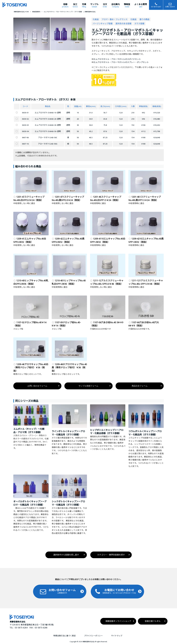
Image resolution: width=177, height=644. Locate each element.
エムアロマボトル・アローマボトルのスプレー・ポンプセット (121, 62)
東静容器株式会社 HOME (21, 12)
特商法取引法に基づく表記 (65, 636)
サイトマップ (117, 636)
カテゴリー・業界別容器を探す (111, 555)
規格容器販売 (36, 12)
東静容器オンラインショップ (118, 621)
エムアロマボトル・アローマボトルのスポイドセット (117, 59)
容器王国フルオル (153, 621)
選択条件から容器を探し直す (66, 555)
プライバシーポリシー (93, 636)
